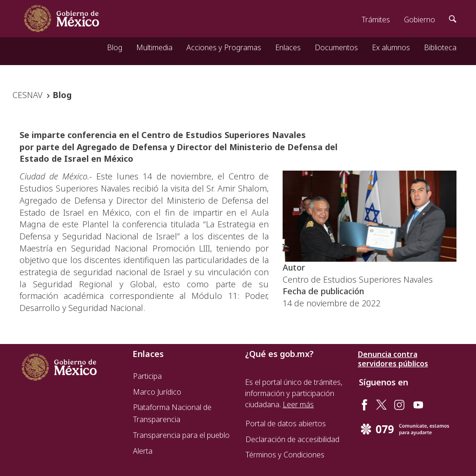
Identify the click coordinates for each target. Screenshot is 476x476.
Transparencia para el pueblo (181, 435)
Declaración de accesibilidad (292, 439)
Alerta (143, 451)
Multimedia (154, 47)
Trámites (376, 20)
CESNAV (27, 95)
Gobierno (420, 20)
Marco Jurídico (157, 392)
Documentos (336, 47)
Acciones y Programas (224, 47)
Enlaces (288, 47)
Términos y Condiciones (285, 455)
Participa (147, 376)
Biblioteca (440, 47)
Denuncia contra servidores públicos (393, 359)
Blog (115, 47)
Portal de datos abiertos (286, 423)
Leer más (298, 404)
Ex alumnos (391, 47)
